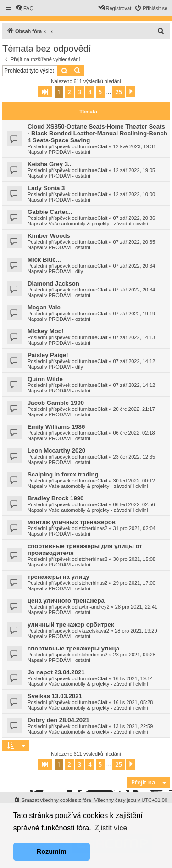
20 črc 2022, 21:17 (134, 409)
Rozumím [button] (52, 851)
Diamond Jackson (53, 283)
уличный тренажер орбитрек (71, 624)
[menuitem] (24, 8)
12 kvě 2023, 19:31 (135, 146)
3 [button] (80, 92)
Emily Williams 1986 (56, 427)
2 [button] (69, 92)
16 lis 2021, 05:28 (133, 702)
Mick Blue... (44, 260)
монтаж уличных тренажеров (72, 522)
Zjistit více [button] (111, 828)
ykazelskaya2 (94, 631)
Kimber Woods (49, 236)
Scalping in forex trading (63, 474)
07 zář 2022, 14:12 (134, 361)
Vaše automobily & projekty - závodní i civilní (98, 224)
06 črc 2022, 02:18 (134, 433)
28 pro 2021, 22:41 (136, 607)
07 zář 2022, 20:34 (134, 266)
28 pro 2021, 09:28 (134, 655)
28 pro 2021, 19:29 (136, 631)
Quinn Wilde (45, 379)
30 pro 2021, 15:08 (134, 559)
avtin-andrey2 (94, 607)
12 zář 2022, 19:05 (134, 170)
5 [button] (100, 92)
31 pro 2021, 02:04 (134, 528)
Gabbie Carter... (50, 212)
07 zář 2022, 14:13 (134, 337)
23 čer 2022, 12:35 (134, 457)
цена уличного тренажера (66, 601)
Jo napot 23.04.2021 (56, 672)
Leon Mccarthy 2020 (56, 451)
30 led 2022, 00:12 (134, 481)
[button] (45, 92)
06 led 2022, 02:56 (134, 504)
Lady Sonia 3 (46, 188)
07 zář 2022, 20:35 (134, 242)
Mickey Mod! (46, 331)
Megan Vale (44, 307)
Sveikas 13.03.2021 (55, 696)
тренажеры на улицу (58, 577)
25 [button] (119, 92)
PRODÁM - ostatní (69, 152)
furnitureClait (93, 146)
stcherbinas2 (93, 528)
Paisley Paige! (48, 355)
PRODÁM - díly (66, 271)
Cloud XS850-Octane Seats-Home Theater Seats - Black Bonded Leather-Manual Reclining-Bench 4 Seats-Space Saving (97, 133)
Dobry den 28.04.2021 (58, 720)
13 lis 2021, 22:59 (133, 726)
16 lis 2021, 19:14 (133, 678)
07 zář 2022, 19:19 (134, 314)
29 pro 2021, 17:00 (134, 583)
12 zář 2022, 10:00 (134, 194)
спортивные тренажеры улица (73, 648)
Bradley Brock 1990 (55, 498)
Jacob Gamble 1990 (56, 403)
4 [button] (90, 92)
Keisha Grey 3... (50, 164)
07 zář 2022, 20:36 (134, 218)
